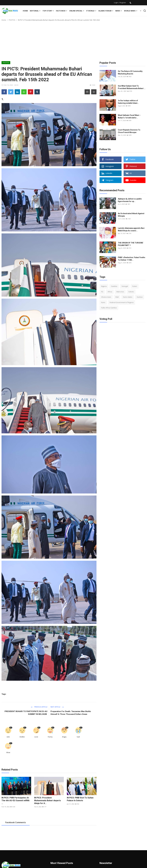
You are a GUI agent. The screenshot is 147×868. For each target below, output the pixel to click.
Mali (117, 297)
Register (123, 3)
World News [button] (131, 11)
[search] (145, 11)
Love (36, 737)
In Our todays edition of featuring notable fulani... (128, 102)
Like (8, 737)
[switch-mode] (131, 3)
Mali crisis (120, 292)
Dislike (22, 737)
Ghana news (106, 297)
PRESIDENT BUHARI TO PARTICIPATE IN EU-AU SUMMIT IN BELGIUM (26, 713)
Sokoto (131, 292)
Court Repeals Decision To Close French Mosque (129, 131)
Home (25, 11)
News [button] (119, 11)
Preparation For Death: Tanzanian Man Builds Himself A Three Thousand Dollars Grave (71, 713)
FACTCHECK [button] (62, 11)
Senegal (125, 286)
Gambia (114, 286)
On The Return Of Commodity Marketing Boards (130, 73)
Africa (110, 292)
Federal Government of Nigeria (122, 302)
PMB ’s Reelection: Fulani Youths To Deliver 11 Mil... (132, 259)
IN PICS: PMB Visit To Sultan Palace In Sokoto (80, 799)
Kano (103, 302)
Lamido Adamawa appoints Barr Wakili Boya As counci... (131, 229)
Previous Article (39, 707)
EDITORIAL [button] (35, 11)
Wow (8, 752)
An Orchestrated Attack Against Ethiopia (131, 215)
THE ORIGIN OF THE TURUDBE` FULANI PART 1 (131, 244)
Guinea (140, 297)
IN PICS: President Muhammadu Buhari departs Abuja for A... (48, 800)
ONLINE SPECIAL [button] (77, 11)
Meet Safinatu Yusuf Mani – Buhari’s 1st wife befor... (129, 116)
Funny (50, 737)
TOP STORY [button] (48, 11)
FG (102, 292)
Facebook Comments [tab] (16, 822)
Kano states (128, 297)
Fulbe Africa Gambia (109, 308)
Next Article (57, 707)
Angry (64, 737)
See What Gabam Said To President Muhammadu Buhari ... (132, 87)
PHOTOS (12, 20)
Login (116, 3)
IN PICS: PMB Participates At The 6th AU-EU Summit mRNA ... (16, 800)
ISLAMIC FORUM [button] (106, 11)
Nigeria (104, 286)
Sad (78, 737)
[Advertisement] (74, 42)
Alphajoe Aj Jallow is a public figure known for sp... (130, 200)
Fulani (135, 286)
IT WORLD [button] (91, 11)
